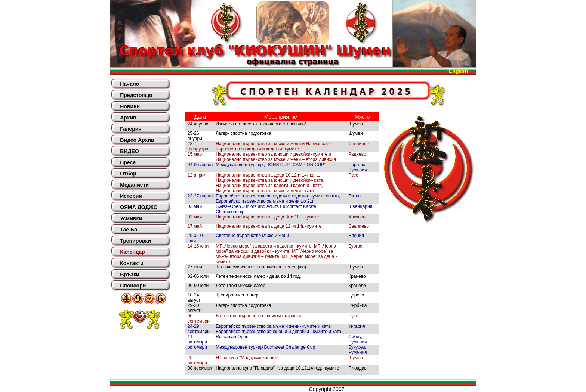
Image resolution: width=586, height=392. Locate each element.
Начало (129, 84)
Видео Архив (137, 140)
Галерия (131, 129)
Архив (128, 118)
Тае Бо (129, 230)
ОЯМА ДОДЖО (139, 207)
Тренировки (135, 241)
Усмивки (131, 218)
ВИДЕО (129, 151)
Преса (128, 162)
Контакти (132, 263)
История (131, 196)
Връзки (129, 274)
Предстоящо (136, 95)
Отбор (128, 174)
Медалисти (134, 185)
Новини (130, 106)
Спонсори (133, 286)
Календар (132, 252)
